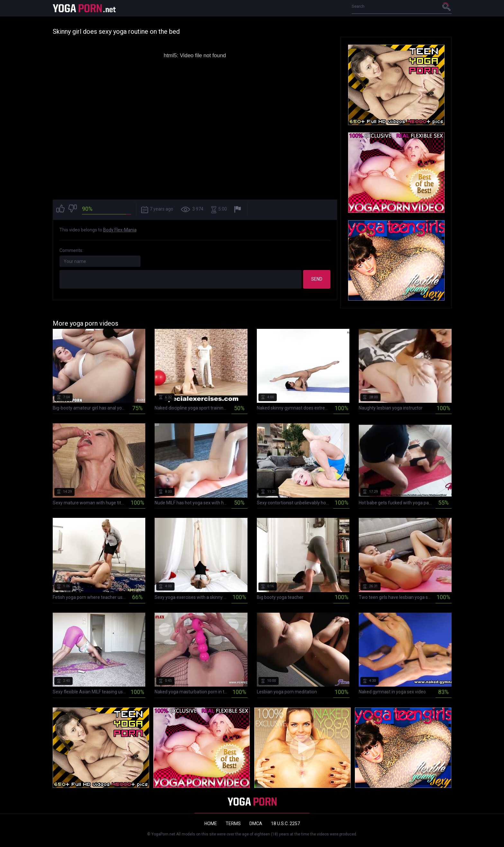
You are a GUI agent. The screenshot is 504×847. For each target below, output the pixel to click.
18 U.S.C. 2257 (285, 824)
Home (211, 824)
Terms (233, 824)
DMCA (256, 824)
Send (317, 279)
